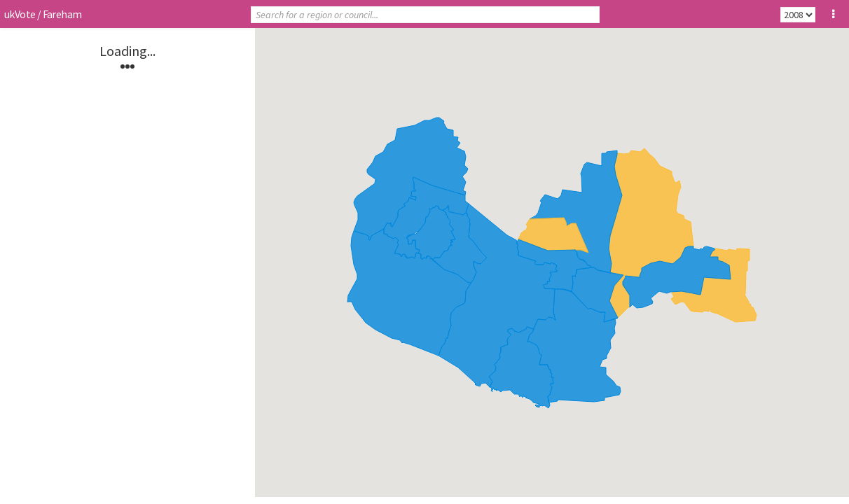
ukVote (20, 14)
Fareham (62, 14)
